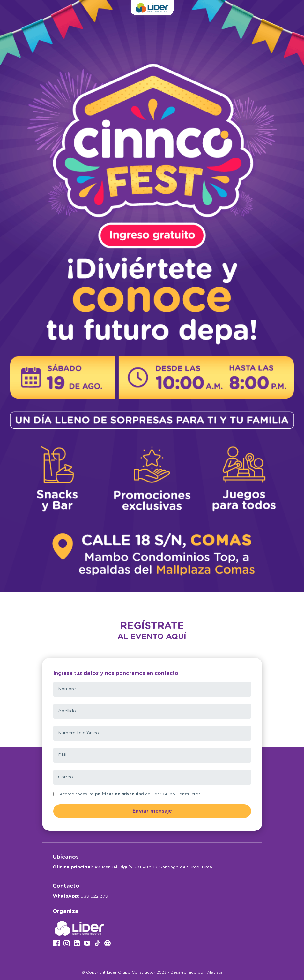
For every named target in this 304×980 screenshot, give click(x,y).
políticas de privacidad (119, 794)
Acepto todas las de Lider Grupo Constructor (130, 794)
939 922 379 (94, 896)
